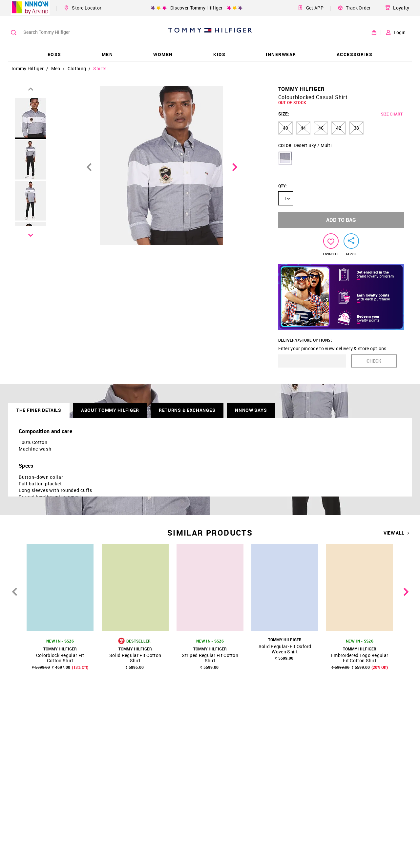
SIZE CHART (392, 114)
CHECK (374, 361)
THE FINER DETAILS (39, 410)
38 (356, 128)
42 (339, 128)
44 (303, 128)
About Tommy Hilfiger (110, 410)
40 (285, 128)
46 (321, 128)
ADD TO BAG (341, 220)
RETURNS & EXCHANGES (187, 410)
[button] (285, 158)
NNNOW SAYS (251, 410)
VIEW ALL (397, 533)
